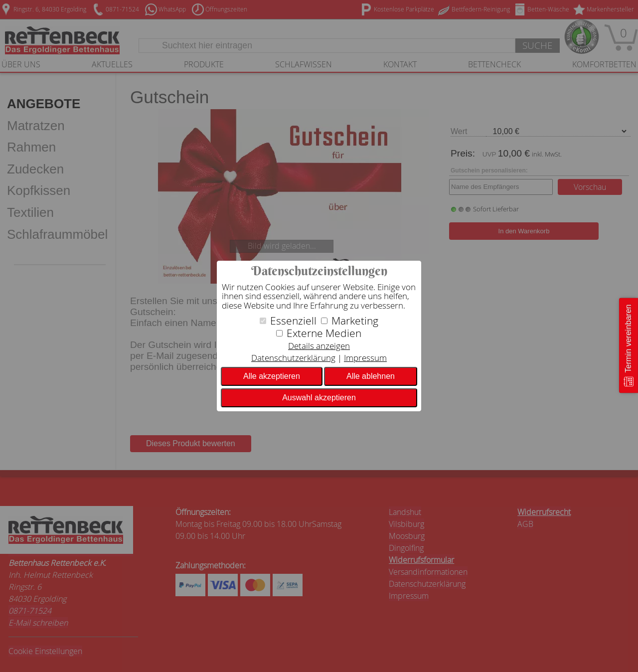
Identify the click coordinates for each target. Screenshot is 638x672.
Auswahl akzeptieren (319, 398)
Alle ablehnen (371, 376)
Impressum (365, 358)
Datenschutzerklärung (293, 358)
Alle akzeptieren (272, 376)
